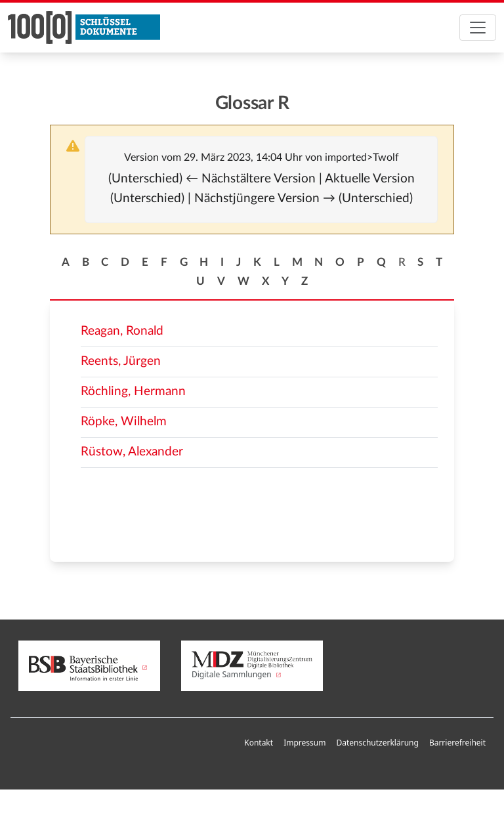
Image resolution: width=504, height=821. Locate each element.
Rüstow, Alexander (132, 452)
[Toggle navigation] (478, 28)
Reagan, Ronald (122, 331)
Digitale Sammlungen (252, 666)
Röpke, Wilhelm (124, 422)
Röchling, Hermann (133, 391)
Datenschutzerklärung (377, 743)
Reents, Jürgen (121, 361)
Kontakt (259, 743)
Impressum (304, 743)
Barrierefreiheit (457, 743)
